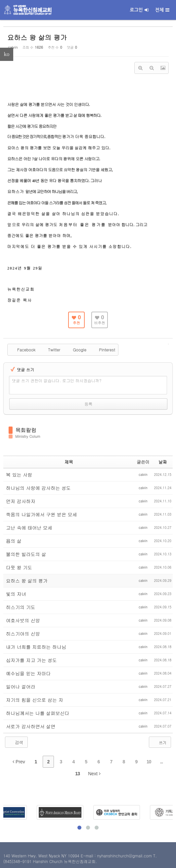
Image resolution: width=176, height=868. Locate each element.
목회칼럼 (26, 430)
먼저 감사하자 (21, 501)
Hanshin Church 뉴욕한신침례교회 (64, 861)
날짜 (163, 462)
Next (94, 774)
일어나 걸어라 (21, 687)
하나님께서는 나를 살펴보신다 (38, 713)
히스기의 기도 (21, 607)
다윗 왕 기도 (19, 567)
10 (149, 762)
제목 (69, 462)
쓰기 (159, 742)
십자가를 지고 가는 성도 (31, 660)
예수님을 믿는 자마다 (28, 673)
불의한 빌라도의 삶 (26, 554)
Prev (19, 762)
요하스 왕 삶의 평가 (37, 37)
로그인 (139, 10)
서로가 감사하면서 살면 (31, 726)
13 (77, 774)
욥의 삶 (14, 541)
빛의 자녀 (16, 594)
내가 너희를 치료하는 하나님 (36, 647)
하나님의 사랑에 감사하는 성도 (38, 488)
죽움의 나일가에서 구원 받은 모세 (42, 514)
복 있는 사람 (19, 475)
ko (7, 54)
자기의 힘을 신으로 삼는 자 (35, 700)
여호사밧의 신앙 (23, 620)
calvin (13, 47)
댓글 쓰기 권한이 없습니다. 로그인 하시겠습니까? (57, 380)
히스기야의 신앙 (23, 634)
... (162, 762)
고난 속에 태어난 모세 (29, 528)
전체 (162, 10)
